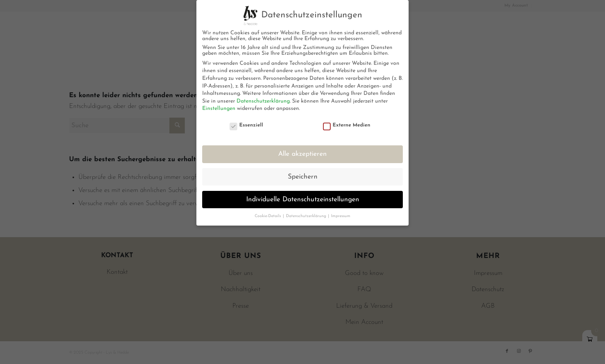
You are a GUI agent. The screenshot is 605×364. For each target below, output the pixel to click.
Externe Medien (347, 125)
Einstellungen (219, 109)
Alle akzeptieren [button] (302, 154)
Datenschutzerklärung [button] (307, 216)
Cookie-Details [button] (268, 216)
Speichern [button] (303, 177)
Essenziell (247, 125)
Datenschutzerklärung (263, 101)
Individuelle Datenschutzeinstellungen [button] (303, 200)
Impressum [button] (341, 216)
